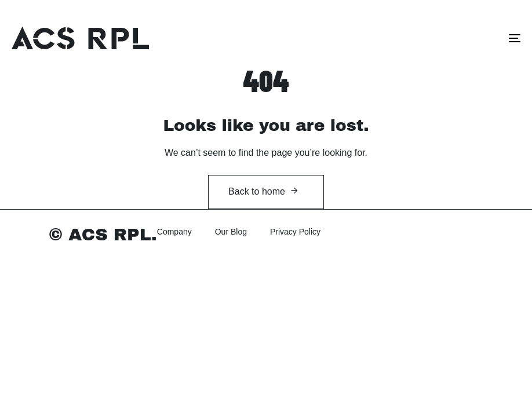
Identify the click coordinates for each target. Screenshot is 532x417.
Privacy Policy (295, 232)
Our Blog (231, 232)
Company (174, 232)
